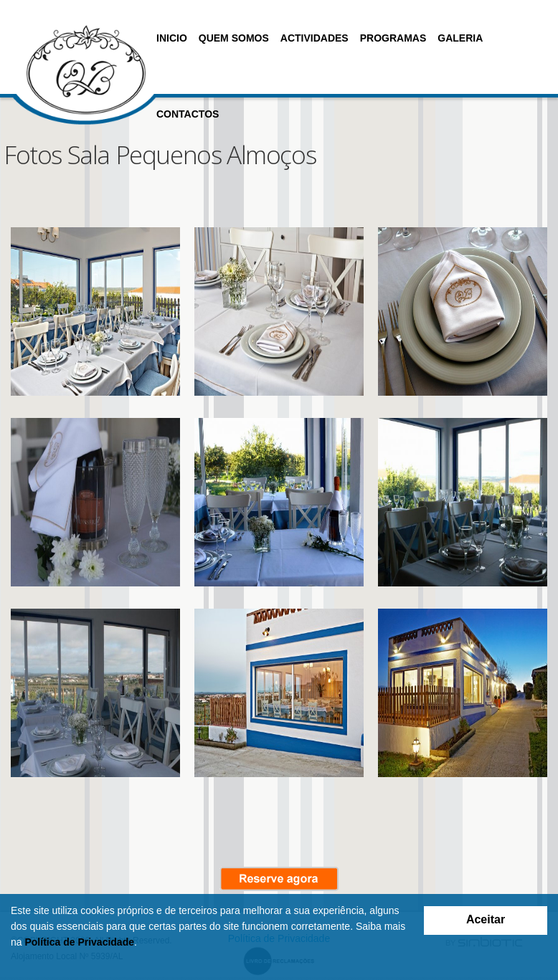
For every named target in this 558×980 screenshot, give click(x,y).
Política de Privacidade (79, 942)
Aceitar (486, 919)
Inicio (172, 38)
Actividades (315, 38)
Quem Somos (234, 38)
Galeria (460, 38)
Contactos (188, 114)
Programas (393, 38)
